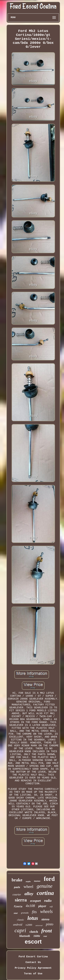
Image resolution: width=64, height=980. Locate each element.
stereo (45, 919)
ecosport (35, 901)
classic (21, 920)
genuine (45, 886)
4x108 (30, 906)
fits (34, 912)
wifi (51, 907)
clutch (34, 932)
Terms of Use (33, 974)
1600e (37, 936)
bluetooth (25, 936)
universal (39, 925)
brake (17, 880)
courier (17, 895)
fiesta (18, 907)
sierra (21, 900)
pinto (50, 924)
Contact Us (33, 962)
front (47, 931)
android (18, 925)
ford (49, 879)
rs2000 (29, 925)
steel (16, 913)
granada (25, 913)
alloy (29, 894)
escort (33, 942)
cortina (45, 893)
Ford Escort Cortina (33, 957)
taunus (37, 881)
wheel (28, 887)
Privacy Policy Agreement (33, 968)
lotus (33, 918)
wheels (46, 911)
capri (20, 930)
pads (17, 887)
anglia (28, 881)
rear (45, 936)
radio (48, 901)
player (42, 906)
